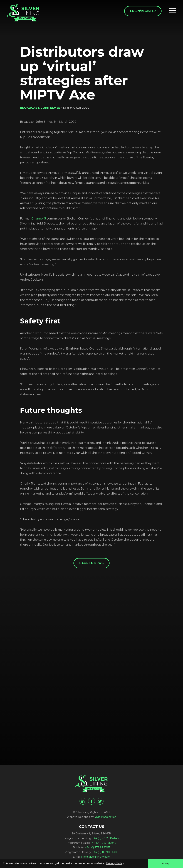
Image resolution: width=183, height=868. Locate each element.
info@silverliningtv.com (96, 857)
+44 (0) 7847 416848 (103, 843)
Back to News (91, 563)
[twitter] (100, 801)
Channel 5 (39, 219)
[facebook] (91, 801)
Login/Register (143, 11)
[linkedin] (83, 801)
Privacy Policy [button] (115, 863)
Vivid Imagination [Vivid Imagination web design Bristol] (105, 817)
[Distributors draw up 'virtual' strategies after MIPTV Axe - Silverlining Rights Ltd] (23, 13)
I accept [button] (165, 863)
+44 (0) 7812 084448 (105, 838)
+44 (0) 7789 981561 (97, 847)
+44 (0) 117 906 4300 (105, 852)
